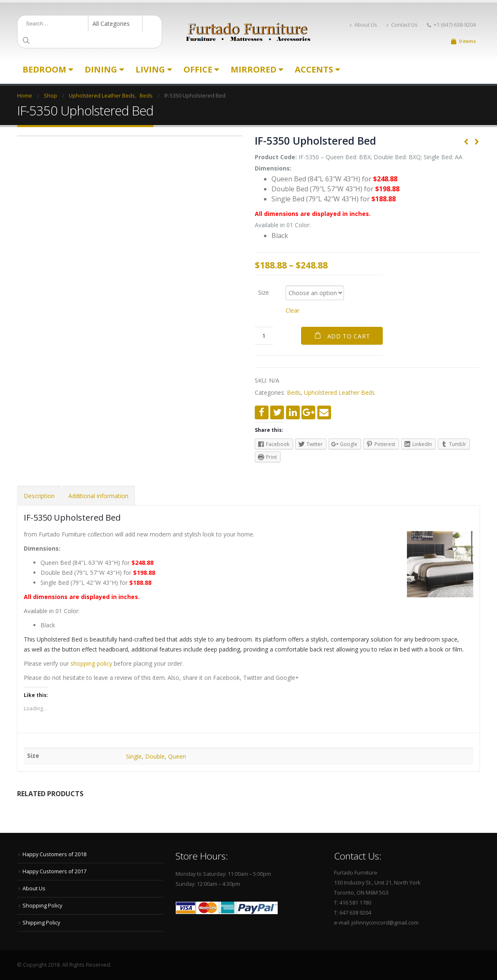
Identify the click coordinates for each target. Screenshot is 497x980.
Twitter (277, 412)
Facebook (262, 412)
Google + (308, 412)
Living (150, 69)
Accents (314, 69)
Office (198, 69)
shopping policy (91, 663)
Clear (292, 310)
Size (264, 292)
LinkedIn (293, 412)
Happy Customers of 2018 (54, 854)
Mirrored (254, 69)
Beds (294, 392)
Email (324, 412)
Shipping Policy (41, 923)
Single (134, 756)
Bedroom (44, 69)
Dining (101, 69)
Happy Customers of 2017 (54, 871)
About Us (364, 25)
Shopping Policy (42, 906)
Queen (177, 756)
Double (155, 756)
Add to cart (349, 336)
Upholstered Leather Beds (339, 392)
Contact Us (402, 25)
